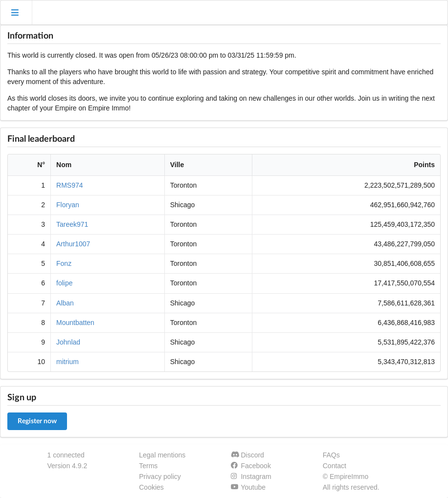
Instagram (251, 476)
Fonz (64, 263)
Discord (247, 455)
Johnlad (68, 342)
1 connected (66, 455)
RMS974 (69, 185)
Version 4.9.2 (67, 466)
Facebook (251, 466)
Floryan (68, 205)
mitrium (67, 362)
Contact (335, 466)
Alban (65, 303)
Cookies (151, 487)
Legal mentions (162, 455)
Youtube (248, 487)
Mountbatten (75, 323)
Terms (148, 466)
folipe (64, 283)
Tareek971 (72, 224)
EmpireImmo (349, 476)
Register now (37, 421)
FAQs (331, 455)
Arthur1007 (73, 244)
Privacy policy (160, 476)
